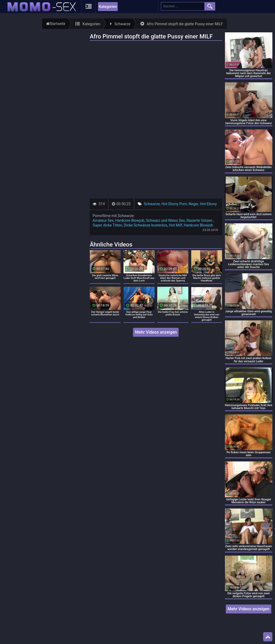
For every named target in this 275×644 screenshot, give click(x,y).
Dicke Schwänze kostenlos (146, 225)
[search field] (183, 6)
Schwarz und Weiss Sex (166, 220)
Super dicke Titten (107, 225)
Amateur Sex (103, 220)
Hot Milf (175, 225)
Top (268, 637)
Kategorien (108, 7)
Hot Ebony (208, 204)
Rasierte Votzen (200, 220)
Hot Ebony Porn (174, 204)
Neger (193, 204)
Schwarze (152, 204)
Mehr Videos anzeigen (156, 332)
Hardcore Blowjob (130, 220)
